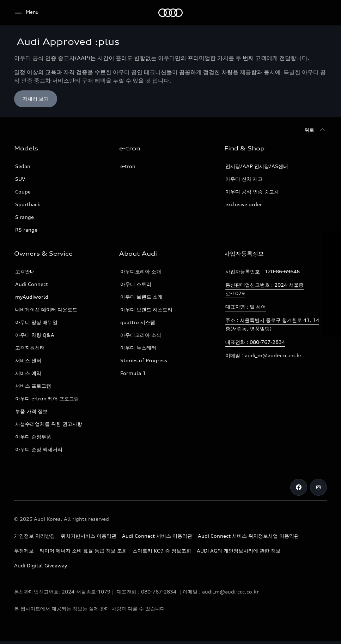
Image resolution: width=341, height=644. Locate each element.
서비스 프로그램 (33, 386)
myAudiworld (32, 297)
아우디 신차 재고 (244, 179)
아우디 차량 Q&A (35, 335)
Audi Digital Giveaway (41, 565)
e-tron (128, 166)
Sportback (28, 204)
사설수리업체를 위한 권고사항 (49, 424)
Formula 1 (133, 373)
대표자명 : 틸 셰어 (246, 307)
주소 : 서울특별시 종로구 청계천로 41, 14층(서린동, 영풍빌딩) (272, 324)
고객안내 (25, 271)
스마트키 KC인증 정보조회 (162, 551)
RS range (26, 230)
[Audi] (170, 13)
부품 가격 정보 (31, 411)
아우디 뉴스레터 (138, 348)
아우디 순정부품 (33, 437)
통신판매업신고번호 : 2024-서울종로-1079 (264, 289)
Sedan (23, 166)
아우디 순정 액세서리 (39, 449)
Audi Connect (32, 284)
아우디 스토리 (136, 284)
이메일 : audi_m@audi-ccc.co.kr (263, 355)
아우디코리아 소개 (141, 271)
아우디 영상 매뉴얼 (36, 322)
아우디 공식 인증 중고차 (252, 192)
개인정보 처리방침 (35, 536)
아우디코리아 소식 (141, 335)
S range (25, 217)
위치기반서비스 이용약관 (89, 536)
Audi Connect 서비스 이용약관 (157, 536)
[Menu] (26, 12)
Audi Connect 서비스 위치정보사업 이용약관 (248, 536)
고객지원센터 (30, 348)
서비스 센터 (28, 360)
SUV (20, 179)
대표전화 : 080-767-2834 (255, 342)
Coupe (23, 192)
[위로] (316, 130)
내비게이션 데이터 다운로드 (46, 309)
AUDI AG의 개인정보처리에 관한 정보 (239, 551)
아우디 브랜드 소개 (141, 297)
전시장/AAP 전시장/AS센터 (257, 166)
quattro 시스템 (138, 322)
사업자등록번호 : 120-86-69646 (263, 271)
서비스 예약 (28, 373)
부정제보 (24, 551)
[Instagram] (318, 487)
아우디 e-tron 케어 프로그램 (47, 398)
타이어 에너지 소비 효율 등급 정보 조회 (83, 551)
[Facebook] (299, 487)
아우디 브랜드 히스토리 (146, 309)
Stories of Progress (144, 360)
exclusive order (244, 204)
